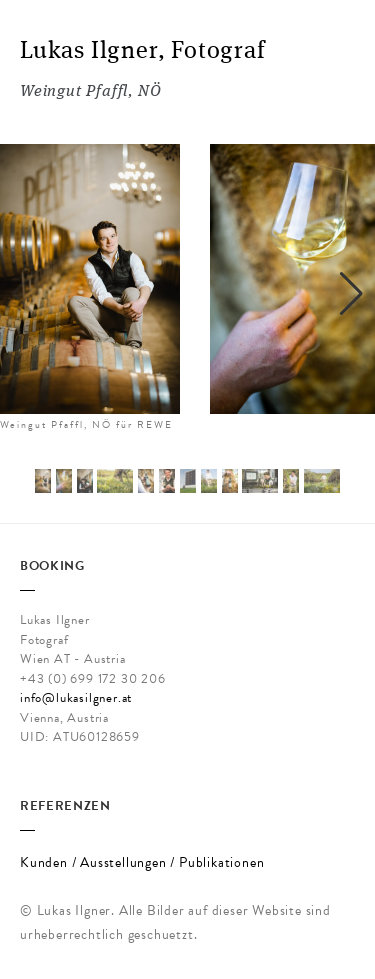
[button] (351, 294)
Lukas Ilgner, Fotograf (143, 52)
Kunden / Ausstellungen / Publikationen (142, 862)
